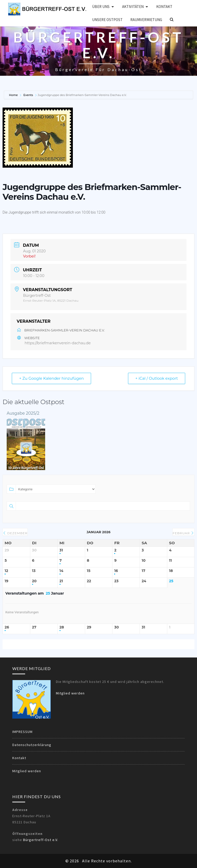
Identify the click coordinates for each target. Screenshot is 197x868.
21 (61, 581)
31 (61, 550)
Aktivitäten (133, 7)
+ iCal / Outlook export (156, 378)
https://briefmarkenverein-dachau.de (58, 343)
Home (14, 95)
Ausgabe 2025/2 (23, 413)
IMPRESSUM (22, 732)
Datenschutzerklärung (32, 745)
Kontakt (164, 7)
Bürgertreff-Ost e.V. (41, 840)
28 (62, 627)
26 (7, 627)
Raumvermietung (146, 20)
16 (116, 571)
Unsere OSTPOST (107, 20)
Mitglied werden (70, 693)
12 (6, 571)
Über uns (101, 7)
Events (28, 95)
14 (61, 571)
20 (34, 581)
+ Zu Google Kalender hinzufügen (52, 378)
